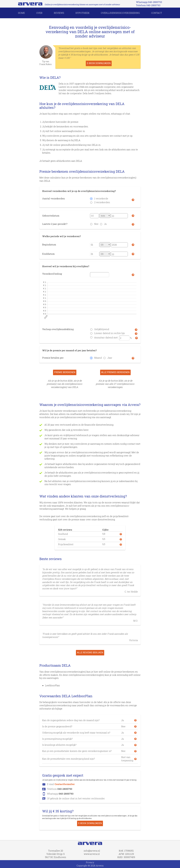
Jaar (110, 358)
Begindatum (49, 245)
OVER (39, 13)
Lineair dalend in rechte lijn (110, 333)
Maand (98, 358)
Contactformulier (65, 784)
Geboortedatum (51, 216)
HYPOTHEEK (82, 13)
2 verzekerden (102, 202)
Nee (96, 224)
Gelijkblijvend (102, 329)
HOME (21, 13)
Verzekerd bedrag (52, 274)
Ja (105, 224)
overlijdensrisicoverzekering (120, 13)
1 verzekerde (101, 198)
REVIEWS (59, 13)
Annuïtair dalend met (106, 337)
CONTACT (157, 13)
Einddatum (48, 254)
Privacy (90, 862)
